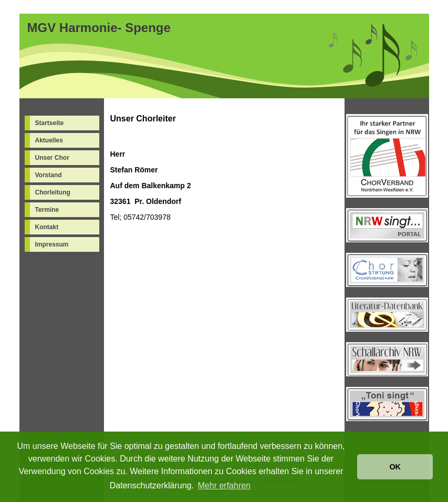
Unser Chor (52, 158)
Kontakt (47, 227)
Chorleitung (53, 192)
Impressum (52, 244)
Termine (47, 210)
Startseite (50, 123)
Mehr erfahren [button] (225, 485)
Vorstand (49, 175)
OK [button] (395, 467)
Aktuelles (49, 140)
